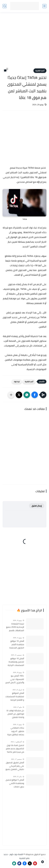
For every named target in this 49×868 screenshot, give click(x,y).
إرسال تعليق (37, 506)
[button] (35, 395)
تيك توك (17, 382)
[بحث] (5, 6)
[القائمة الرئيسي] (44, 6)
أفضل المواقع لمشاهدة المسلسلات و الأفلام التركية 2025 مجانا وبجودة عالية (15, 697)
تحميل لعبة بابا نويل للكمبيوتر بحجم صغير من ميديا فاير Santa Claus (15, 749)
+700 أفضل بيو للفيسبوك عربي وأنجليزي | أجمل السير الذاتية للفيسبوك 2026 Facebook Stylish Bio (15, 679)
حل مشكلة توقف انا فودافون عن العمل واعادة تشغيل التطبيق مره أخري (15, 714)
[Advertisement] (24, 42)
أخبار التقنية (40, 71)
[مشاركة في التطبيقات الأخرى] (11, 395)
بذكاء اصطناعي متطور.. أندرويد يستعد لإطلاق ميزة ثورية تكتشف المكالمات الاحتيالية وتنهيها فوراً (16, 731)
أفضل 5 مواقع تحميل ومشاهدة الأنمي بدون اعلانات (15, 783)
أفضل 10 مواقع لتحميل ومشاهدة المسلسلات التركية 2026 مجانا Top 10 (16, 662)
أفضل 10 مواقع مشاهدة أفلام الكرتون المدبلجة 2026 (17, 645)
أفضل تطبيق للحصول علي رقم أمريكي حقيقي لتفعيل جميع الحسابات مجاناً (15, 766)
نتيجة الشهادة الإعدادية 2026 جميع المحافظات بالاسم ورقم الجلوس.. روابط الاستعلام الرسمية (15, 627)
